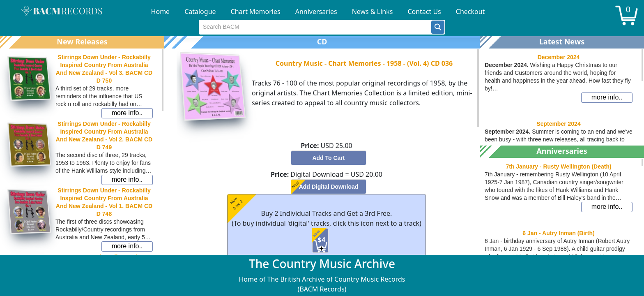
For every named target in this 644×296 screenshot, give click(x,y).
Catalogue (200, 12)
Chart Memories (256, 12)
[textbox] (315, 27)
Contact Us (424, 12)
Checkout (470, 12)
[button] (438, 27)
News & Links (373, 12)
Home (161, 12)
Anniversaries (316, 12)
